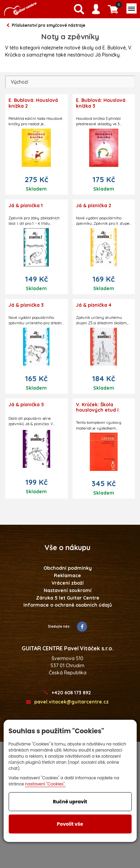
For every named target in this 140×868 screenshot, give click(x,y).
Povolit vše (70, 824)
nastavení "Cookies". (45, 784)
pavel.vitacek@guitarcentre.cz (67, 702)
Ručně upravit (70, 802)
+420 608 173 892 (68, 693)
